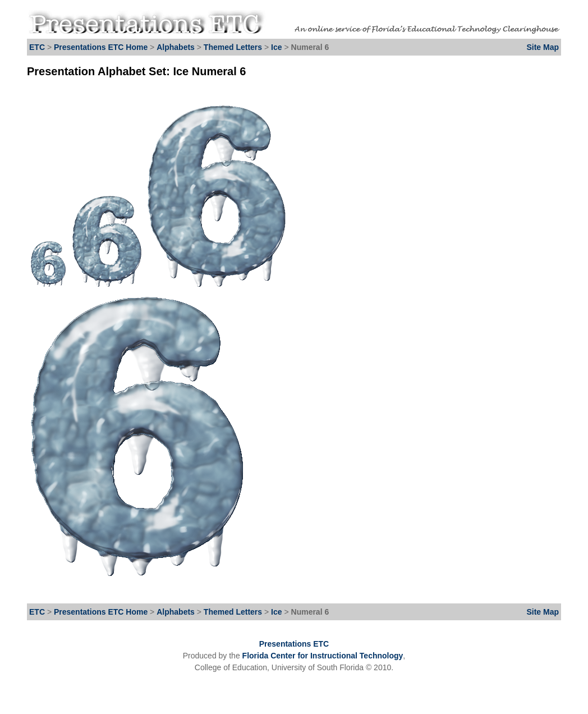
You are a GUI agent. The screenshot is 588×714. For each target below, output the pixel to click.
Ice (277, 47)
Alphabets (176, 47)
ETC (37, 47)
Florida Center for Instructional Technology (323, 656)
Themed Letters (233, 47)
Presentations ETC (294, 644)
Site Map (543, 47)
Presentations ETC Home (101, 47)
